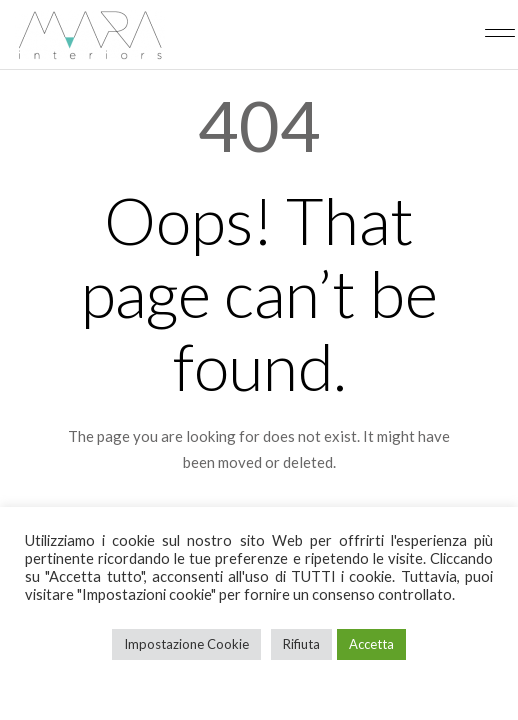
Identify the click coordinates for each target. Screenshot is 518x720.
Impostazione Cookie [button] (186, 644)
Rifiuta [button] (301, 644)
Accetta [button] (371, 644)
